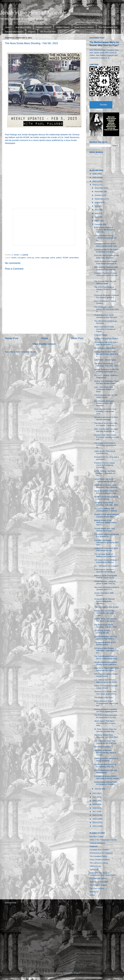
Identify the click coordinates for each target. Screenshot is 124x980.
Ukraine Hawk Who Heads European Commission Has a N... (107, 437)
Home (8, 27)
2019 (95, 804)
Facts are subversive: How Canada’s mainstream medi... (105, 411)
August (98, 202)
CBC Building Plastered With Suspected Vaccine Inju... (106, 268)
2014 (95, 823)
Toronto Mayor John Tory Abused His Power (104, 530)
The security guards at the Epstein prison (105, 643)
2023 (95, 185)
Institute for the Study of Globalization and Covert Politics (103, 874)
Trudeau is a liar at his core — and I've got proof (107, 343)
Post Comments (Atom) (26, 352)
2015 (95, 819)
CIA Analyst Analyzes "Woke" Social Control (106, 675)
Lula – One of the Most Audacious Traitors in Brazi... (104, 389)
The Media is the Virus (103, 697)
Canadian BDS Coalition (100, 850)
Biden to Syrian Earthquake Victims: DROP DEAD (106, 577)
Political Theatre (101, 335)
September (99, 199)
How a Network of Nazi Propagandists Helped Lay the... (106, 703)
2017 (95, 812)
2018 (95, 808)
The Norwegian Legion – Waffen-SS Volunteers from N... (107, 309)
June (97, 210)
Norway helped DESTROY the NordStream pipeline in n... (106, 354)
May (97, 213)
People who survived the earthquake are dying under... (104, 613)
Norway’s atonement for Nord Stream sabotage (106, 418)
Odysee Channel (44, 27)
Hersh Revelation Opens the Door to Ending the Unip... (106, 492)
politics (59, 258)
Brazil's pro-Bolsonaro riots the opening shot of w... (105, 766)
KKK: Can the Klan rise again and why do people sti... (106, 430)
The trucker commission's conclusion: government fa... (105, 445)
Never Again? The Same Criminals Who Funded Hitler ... (105, 723)
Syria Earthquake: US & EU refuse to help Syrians (106, 638)
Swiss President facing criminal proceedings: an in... (105, 238)
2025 (95, 177)
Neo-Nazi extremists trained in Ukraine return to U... (107, 588)
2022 (95, 793)
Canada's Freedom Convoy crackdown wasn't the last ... (106, 275)
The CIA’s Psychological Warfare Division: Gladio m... (105, 289)
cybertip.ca (94, 892)
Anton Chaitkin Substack (100, 860)
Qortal (92, 895)
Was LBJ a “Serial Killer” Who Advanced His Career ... (106, 669)
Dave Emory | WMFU (84, 27)
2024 (95, 181)
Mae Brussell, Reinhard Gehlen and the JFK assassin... (104, 403)
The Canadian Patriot (98, 856)
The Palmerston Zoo (108, 27)
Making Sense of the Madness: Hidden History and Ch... (106, 523)
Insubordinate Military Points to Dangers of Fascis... (106, 783)
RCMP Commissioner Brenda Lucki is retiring (106, 498)
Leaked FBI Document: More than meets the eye (106, 549)
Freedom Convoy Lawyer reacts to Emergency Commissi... (105, 465)
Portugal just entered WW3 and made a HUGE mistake (107, 777)
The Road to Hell (48, 32)
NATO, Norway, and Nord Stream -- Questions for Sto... (105, 473)
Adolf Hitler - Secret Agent (105, 360)
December (99, 188)
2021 (95, 797)
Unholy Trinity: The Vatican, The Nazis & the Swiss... (106, 620)
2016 (95, 815)
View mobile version (44, 344)
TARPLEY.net (95, 866)
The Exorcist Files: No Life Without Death (105, 282)
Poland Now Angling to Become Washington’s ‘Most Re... (105, 230)
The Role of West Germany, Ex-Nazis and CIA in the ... (106, 716)
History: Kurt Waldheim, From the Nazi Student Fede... (106, 382)
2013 (95, 826)
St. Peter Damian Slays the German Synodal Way (105, 730)
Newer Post (12, 338)
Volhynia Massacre (97, 843)
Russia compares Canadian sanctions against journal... (106, 710)
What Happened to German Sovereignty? (106, 771)
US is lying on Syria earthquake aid (102, 632)
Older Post (77, 338)
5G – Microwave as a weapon (107, 566)
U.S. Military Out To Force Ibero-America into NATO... (106, 681)
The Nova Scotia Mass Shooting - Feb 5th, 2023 (106, 626)
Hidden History (63, 27)
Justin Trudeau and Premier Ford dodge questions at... (106, 262)
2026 (95, 174)
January (98, 789)
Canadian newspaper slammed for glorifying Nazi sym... (107, 542)
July (97, 206)
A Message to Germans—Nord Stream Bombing (105, 571)
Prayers (32, 32)
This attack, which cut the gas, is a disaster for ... (107, 535)
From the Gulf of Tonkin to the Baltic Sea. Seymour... (107, 257)
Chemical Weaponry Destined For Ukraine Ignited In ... (107, 296)
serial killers (74, 258)
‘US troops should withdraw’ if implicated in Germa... (106, 561)
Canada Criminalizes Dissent (106, 339)
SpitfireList (94, 870)
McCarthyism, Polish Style (105, 348)
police (53, 258)
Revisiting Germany (102, 747)
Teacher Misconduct (14, 32)
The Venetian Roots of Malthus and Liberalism (105, 555)
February (99, 224)
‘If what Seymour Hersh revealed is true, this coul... (106, 316)
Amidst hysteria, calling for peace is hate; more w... (105, 582)
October (98, 195)
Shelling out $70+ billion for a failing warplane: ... (106, 760)
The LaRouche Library (99, 863)
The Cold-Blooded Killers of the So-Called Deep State (106, 657)
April (97, 217)
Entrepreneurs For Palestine (101, 853)
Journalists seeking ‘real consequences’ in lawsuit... (106, 510)
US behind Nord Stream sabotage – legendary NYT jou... (106, 650)
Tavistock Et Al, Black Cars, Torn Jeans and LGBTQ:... (106, 693)
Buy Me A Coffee (23, 27)
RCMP (65, 258)
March (97, 221)
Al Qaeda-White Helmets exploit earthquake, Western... (105, 601)
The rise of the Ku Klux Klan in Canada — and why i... (106, 424)
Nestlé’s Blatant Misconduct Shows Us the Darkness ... (106, 663)
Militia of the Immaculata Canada (103, 840)
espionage (45, 258)
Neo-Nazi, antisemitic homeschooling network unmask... (105, 753)
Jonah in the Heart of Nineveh (33, 13)
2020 (95, 801)
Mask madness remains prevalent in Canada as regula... (105, 329)
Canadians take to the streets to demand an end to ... (106, 251)
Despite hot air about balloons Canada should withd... (107, 515)
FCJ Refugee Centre (98, 878)
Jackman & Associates (99, 882)
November (99, 192)
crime (37, 258)
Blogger (77, 973)
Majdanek (94, 846)
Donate (103, 105)
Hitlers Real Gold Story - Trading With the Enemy (105, 480)
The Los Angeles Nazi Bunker (107, 607)
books (14, 258)
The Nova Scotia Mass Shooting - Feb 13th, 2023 (106, 504)
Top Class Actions (97, 888)
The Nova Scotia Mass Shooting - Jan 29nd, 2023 (106, 736)
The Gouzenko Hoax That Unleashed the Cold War (105, 742)
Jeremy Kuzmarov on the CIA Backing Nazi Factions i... (106, 370)
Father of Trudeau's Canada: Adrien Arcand (106, 687)
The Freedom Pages (98, 885)
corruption (22, 258)
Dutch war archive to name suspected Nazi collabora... (106, 486)
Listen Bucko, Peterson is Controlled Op (105, 452)
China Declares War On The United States (106, 396)
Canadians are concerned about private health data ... (107, 245)
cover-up (30, 258)
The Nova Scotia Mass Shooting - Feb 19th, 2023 (106, 365)
